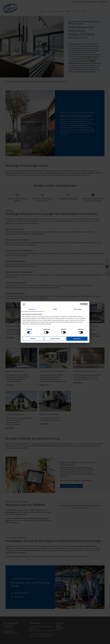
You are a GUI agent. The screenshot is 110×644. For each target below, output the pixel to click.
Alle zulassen (77, 339)
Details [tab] (55, 309)
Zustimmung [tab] (32, 309)
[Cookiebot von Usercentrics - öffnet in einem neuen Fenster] (81, 304)
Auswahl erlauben (55, 339)
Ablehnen (33, 339)
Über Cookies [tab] (78, 309)
